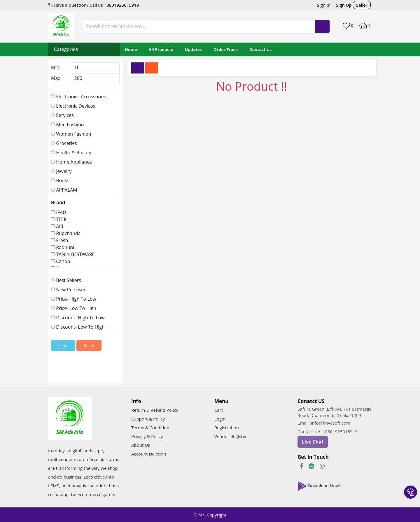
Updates (193, 49)
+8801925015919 (121, 5)
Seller (362, 5)
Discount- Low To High (78, 327)
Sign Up (344, 5)
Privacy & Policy (147, 436)
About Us (141, 445)
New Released (69, 290)
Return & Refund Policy (155, 410)
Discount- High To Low (78, 318)
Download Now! (319, 486)
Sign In (324, 5)
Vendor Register (231, 436)
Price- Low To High (74, 308)
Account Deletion (149, 454)
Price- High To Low (74, 299)
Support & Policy (148, 419)
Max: (56, 78)
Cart (219, 410)
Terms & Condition (150, 428)
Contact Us (261, 49)
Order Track (226, 49)
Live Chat (313, 442)
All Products (161, 49)
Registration (227, 428)
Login (220, 419)
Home (131, 49)
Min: (56, 67)
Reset (89, 345)
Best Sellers (66, 280)
